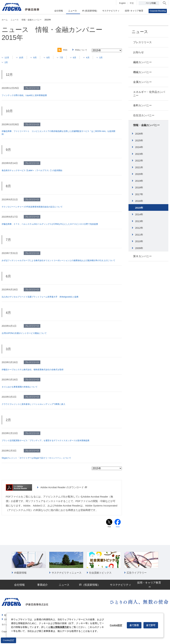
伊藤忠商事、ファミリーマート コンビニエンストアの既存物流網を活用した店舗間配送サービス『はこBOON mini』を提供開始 (56, 133)
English (122, 3)
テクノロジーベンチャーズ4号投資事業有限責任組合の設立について (37, 208)
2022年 (139, 161)
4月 (95, 57)
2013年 (139, 221)
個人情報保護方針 (60, 627)
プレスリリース (142, 42)
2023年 (139, 154)
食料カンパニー (142, 105)
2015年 (139, 208)
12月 (8, 57)
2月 (7, 62)
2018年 (139, 187)
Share (118, 531)
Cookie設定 (8, 640)
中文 (132, 3)
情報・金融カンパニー (146, 125)
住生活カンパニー (144, 115)
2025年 (139, 140)
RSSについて (80, 50)
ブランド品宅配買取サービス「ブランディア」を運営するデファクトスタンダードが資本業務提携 (53, 445)
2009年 (139, 248)
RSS (59, 50)
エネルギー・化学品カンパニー (149, 94)
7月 (66, 57)
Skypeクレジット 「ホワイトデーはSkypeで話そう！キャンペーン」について (42, 462)
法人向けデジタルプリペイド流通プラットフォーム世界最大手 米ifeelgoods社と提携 (46, 301)
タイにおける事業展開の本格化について (23, 391)
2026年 (139, 134)
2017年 (139, 194)
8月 (52, 57)
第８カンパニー (142, 256)
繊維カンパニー (142, 62)
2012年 (139, 228)
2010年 (139, 241)
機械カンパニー (142, 72)
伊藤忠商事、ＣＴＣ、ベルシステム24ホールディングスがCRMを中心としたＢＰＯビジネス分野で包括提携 (58, 225)
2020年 (139, 174)
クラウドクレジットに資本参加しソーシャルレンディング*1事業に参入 (39, 408)
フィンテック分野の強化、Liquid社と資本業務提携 (28, 95)
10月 (23, 57)
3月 (109, 57)
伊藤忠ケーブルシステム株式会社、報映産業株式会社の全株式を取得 (38, 374)
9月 (38, 57)
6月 (80, 57)
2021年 (139, 167)
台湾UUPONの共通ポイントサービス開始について (28, 337)
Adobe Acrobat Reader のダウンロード (64, 491)
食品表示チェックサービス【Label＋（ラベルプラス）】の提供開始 (37, 171)
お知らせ (138, 52)
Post (109, 531)
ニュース (140, 32)
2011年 (139, 235)
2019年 (139, 181)
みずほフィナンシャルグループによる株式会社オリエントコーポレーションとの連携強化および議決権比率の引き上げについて (59, 263)
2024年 (139, 147)
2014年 (139, 214)
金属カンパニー (142, 82)
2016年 (139, 201)
